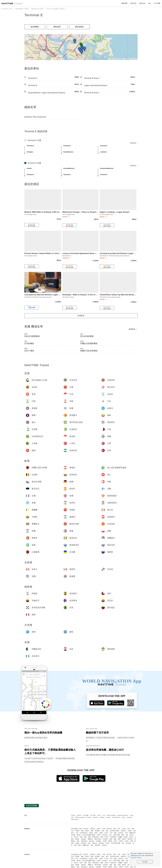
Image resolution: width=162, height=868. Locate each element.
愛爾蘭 (120, 837)
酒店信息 (133, 3)
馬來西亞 (123, 831)
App (150, 3)
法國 (85, 837)
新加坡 (91, 833)
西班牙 (76, 837)
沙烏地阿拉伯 (84, 833)
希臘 (102, 837)
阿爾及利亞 (86, 845)
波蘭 (119, 839)
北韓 (126, 833)
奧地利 (79, 835)
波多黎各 (101, 843)
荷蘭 (111, 839)
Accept (145, 862)
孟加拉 (99, 829)
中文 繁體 (86, 815)
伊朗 (133, 829)
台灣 (111, 833)
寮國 (92, 831)
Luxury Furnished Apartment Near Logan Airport (85, 253)
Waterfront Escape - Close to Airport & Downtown (85, 212)
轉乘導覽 (124, 3)
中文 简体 (93, 815)
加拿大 (116, 841)
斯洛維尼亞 (84, 841)
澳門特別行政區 (115, 831)
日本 (72, 831)
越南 (115, 833)
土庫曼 (101, 833)
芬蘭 (81, 837)
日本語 (73, 815)
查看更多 (134, 143)
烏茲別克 (121, 833)
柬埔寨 (77, 831)
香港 (115, 829)
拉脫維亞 (84, 839)
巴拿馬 (127, 841)
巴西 (123, 843)
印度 (129, 829)
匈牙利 (107, 837)
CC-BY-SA (134, 59)
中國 (104, 829)
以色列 (124, 829)
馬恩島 (126, 837)
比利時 (99, 835)
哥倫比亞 (95, 843)
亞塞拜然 (93, 829)
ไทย (104, 815)
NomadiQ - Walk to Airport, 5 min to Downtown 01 (85, 295)
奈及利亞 (104, 845)
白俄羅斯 (98, 841)
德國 (123, 835)
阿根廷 (77, 843)
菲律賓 (130, 831)
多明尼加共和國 (116, 843)
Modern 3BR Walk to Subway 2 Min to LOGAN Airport (49, 212)
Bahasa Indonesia (123, 815)
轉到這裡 (57, 27)
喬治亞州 (109, 829)
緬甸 (103, 831)
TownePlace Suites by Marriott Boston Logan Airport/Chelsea (128, 295)
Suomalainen (116, 817)
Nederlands (75, 819)
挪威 (115, 839)
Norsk (123, 817)
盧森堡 (77, 839)
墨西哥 (121, 841)
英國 (89, 837)
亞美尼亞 (86, 829)
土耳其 (106, 833)
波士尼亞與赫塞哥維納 (89, 835)
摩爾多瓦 (90, 839)
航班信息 (142, 3)
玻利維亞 (84, 843)
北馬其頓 (105, 839)
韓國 (82, 831)
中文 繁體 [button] (157, 3)
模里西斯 (98, 845)
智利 (89, 843)
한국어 (99, 815)
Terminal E (34, 15)
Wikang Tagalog (80, 817)
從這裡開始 (35, 27)
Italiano (108, 817)
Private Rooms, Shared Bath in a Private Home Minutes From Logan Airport (60, 253)
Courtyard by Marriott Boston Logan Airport (120, 253)
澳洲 (75, 845)
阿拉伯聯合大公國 (76, 829)
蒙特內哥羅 (98, 839)
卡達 (77, 833)
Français (89, 817)
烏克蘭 (105, 841)
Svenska (129, 817)
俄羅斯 (110, 841)
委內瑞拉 (129, 843)
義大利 (131, 837)
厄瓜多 (108, 843)
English (79, 815)
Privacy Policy (136, 858)
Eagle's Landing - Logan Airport (115, 212)
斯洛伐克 (92, 841)
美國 (131, 841)
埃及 (92, 845)
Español (102, 817)
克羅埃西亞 (113, 837)
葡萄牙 (124, 839)
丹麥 (127, 835)
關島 (80, 845)
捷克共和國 (117, 835)
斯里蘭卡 (98, 831)
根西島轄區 (96, 837)
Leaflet (111, 59)
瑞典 (78, 841)
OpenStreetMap (119, 59)
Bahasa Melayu (111, 815)
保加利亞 (105, 835)
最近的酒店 (80, 27)
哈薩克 (87, 831)
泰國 (96, 833)
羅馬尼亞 (130, 839)
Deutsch (96, 817)
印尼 (119, 829)
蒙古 (107, 831)
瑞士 (110, 835)
